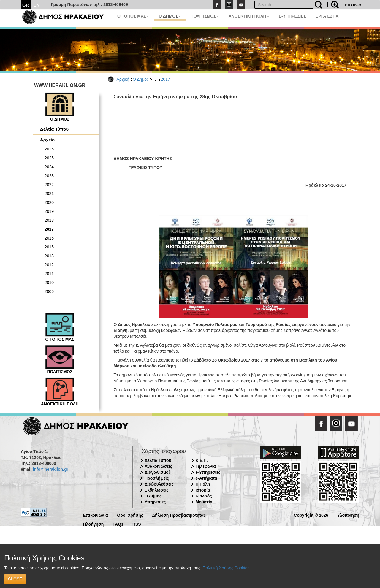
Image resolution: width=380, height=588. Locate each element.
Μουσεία (204, 502)
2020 (49, 202)
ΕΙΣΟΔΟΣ (353, 5)
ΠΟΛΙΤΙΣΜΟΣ (205, 16)
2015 (49, 247)
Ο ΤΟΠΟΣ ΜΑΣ (133, 16)
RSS (137, 524)
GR (26, 5)
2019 (49, 211)
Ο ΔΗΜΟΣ (170, 16)
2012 (49, 265)
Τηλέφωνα (206, 466)
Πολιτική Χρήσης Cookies (226, 568)
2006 (49, 291)
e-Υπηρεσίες (208, 472)
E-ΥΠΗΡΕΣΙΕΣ (292, 16)
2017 (165, 79)
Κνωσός (204, 496)
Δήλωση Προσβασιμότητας (179, 515)
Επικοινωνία (96, 515)
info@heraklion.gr (50, 469)
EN (37, 5)
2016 (49, 238)
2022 (49, 185)
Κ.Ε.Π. (202, 460)
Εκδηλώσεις (157, 490)
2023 (49, 176)
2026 (49, 149)
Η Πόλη (203, 484)
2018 (49, 220)
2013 (49, 256)
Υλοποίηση (348, 515)
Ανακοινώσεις (158, 466)
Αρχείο (47, 140)
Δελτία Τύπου (54, 129)
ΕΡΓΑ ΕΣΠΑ (327, 16)
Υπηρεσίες (155, 502)
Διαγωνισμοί (157, 472)
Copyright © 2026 (311, 515)
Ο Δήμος (141, 79)
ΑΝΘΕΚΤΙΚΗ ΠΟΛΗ (249, 16)
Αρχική (123, 79)
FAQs (118, 524)
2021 (49, 194)
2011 (49, 274)
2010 (49, 283)
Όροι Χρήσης (130, 515)
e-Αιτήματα (206, 478)
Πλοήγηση (93, 524)
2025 (49, 158)
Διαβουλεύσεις (159, 484)
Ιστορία (203, 490)
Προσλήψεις (157, 478)
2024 (49, 167)
